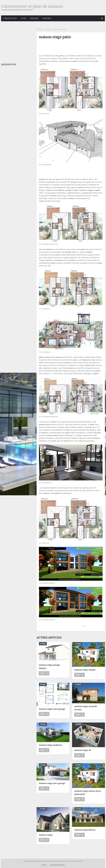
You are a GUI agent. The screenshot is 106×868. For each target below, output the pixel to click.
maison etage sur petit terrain (86, 708)
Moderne (35, 18)
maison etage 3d (83, 750)
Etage (24, 18)
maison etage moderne (51, 745)
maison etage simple (85, 670)
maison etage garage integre (50, 667)
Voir (44, 673)
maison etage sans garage (52, 709)
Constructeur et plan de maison (32, 6)
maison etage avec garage (52, 783)
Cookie (44, 865)
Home (42, 29)
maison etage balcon (85, 830)
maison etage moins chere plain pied (88, 793)
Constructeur (10, 18)
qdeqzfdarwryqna (57, 865)
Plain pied (47, 18)
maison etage (46, 835)
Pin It (85, 626)
